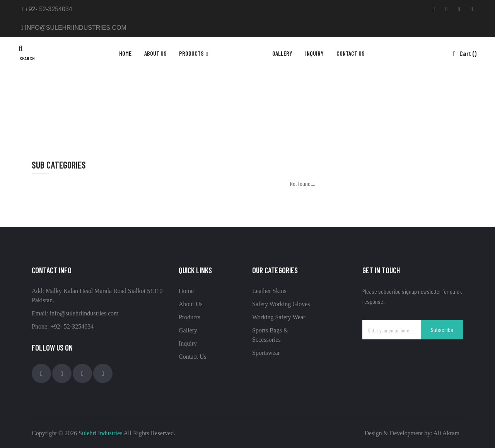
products (192, 53)
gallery (282, 53)
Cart (465, 53)
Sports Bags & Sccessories (255, 96)
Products (189, 317)
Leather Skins (269, 291)
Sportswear (266, 353)
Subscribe (442, 330)
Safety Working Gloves (281, 304)
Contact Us (193, 357)
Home (125, 53)
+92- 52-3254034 (47, 9)
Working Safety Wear (279, 317)
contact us (350, 53)
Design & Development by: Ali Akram (411, 433)
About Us (155, 53)
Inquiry (188, 343)
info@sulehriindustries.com (74, 28)
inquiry (314, 53)
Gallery (188, 330)
